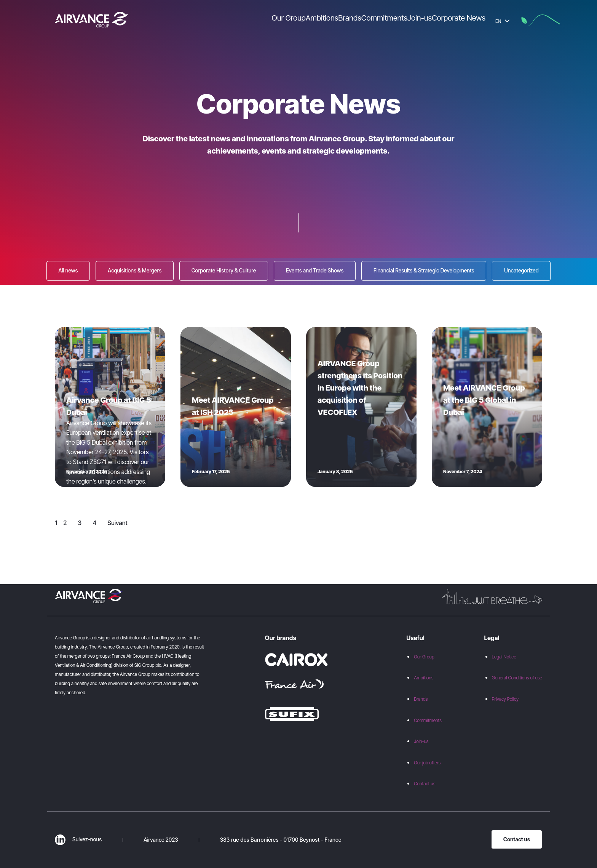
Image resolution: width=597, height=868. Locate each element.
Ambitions (424, 678)
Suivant (117, 523)
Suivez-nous (78, 839)
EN (502, 21)
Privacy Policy (505, 699)
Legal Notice (504, 657)
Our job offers (427, 763)
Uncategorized (521, 270)
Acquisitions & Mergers (135, 270)
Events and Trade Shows (315, 270)
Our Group (424, 657)
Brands (421, 699)
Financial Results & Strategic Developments (424, 270)
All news (68, 270)
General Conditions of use (517, 678)
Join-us (421, 741)
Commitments (428, 720)
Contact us (425, 784)
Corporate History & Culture (224, 270)
